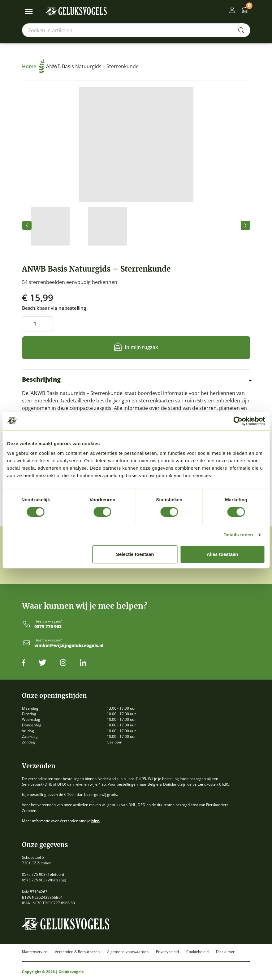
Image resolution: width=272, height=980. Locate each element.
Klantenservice (35, 952)
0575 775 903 (48, 627)
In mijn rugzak (141, 347)
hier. (96, 821)
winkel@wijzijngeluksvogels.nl (69, 646)
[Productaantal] (37, 324)
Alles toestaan (222, 554)
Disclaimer (225, 952)
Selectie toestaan (135, 554)
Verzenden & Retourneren (77, 952)
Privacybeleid (167, 952)
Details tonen (238, 535)
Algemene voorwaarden (128, 952)
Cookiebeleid (197, 952)
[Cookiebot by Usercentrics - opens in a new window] (238, 421)
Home (33, 66)
